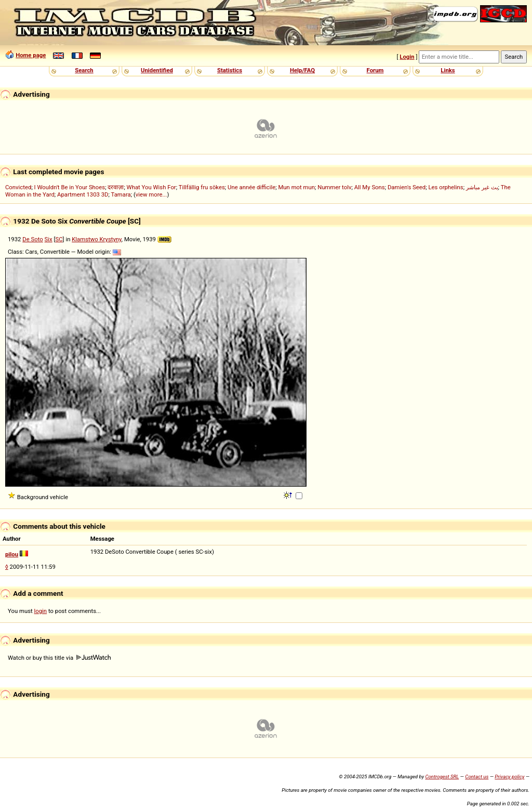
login (41, 611)
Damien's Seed (407, 187)
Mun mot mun (296, 187)
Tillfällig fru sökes (202, 187)
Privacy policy (509, 777)
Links (448, 70)
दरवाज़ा (116, 187)
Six (49, 239)
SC (59, 239)
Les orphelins (445, 187)
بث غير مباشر (482, 187)
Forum (375, 70)
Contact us (477, 777)
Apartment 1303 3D (83, 194)
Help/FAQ (302, 70)
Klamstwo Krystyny (97, 239)
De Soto (33, 239)
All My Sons (370, 187)
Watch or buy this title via (59, 658)
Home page (31, 55)
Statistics (230, 70)
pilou (12, 554)
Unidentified (157, 70)
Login (407, 57)
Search (84, 70)
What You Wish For (151, 187)
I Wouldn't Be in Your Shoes (70, 187)
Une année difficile (251, 187)
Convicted (18, 187)
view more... (151, 194)
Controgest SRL (442, 777)
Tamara (121, 194)
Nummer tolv (334, 187)
